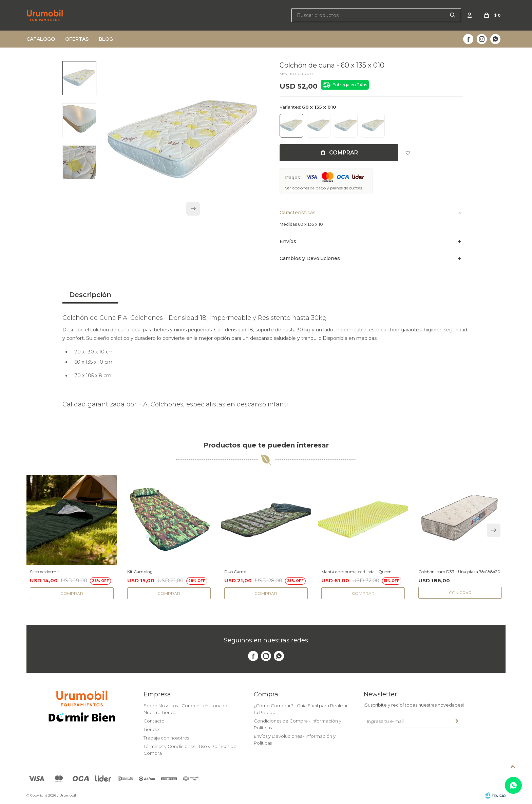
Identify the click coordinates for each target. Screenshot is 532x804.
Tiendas (152, 729)
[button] (193, 212)
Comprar (344, 153)
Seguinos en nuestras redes (266, 640)
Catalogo (41, 39)
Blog (106, 39)
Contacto (154, 721)
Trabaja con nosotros (166, 738)
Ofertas (77, 39)
